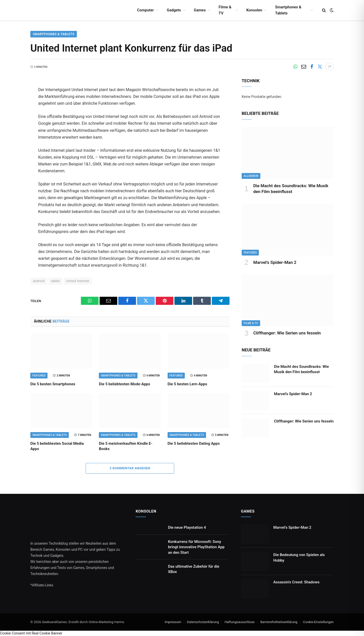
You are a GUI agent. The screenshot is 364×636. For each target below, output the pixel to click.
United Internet (78, 281)
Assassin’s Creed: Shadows (296, 582)
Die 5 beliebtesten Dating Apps (194, 443)
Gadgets (174, 10)
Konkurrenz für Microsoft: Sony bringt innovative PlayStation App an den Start (196, 547)
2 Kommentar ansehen (130, 468)
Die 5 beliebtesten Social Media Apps (57, 446)
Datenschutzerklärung (203, 622)
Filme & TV (225, 10)
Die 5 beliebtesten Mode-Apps (124, 384)
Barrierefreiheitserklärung (279, 622)
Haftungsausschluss (240, 622)
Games (200, 10)
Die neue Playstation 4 (187, 527)
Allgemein (251, 176)
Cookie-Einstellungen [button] (318, 622)
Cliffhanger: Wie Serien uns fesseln (287, 333)
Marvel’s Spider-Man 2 (275, 262)
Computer (145, 10)
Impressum (173, 622)
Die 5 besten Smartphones (53, 384)
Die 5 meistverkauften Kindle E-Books (126, 446)
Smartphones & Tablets (288, 10)
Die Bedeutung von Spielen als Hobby (299, 557)
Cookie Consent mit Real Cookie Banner (31, 633)
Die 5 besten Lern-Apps (187, 384)
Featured (39, 376)
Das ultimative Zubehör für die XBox (194, 569)
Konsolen (254, 10)
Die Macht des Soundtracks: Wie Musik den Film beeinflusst (291, 189)
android (39, 281)
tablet (55, 281)
